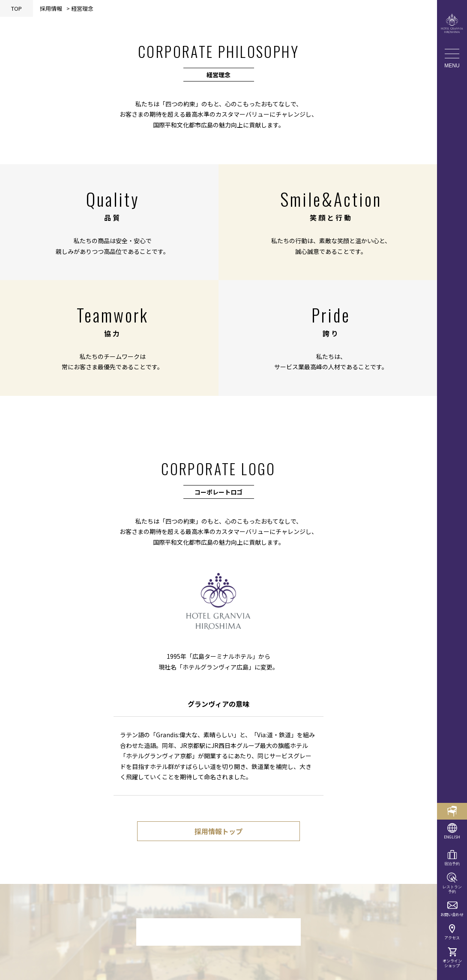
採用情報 (51, 8)
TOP (16, 8)
